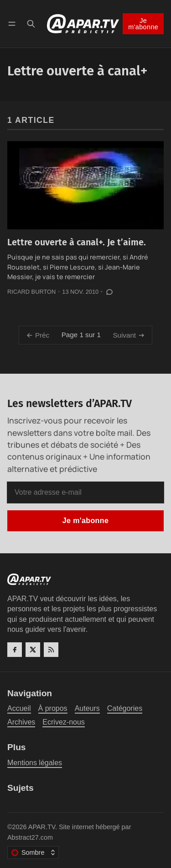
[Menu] (13, 24)
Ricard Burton (31, 292)
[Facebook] (15, 650)
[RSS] (51, 650)
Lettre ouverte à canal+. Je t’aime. (77, 242)
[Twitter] (33, 650)
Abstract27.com (30, 837)
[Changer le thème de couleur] (33, 852)
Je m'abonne (143, 24)
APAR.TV (42, 827)
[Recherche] (31, 24)
